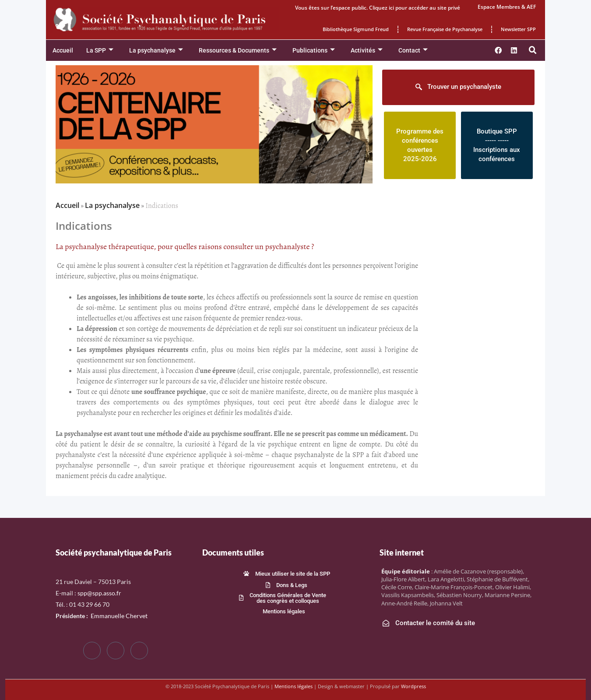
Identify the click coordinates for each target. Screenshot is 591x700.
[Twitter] (116, 651)
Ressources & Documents (238, 51)
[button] (533, 50)
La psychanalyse (156, 51)
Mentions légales (294, 686)
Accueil (63, 50)
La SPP (100, 51)
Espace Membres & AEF (507, 7)
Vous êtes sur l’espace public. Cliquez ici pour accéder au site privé (378, 8)
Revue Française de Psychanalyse (445, 29)
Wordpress (413, 686)
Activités (367, 51)
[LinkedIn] (139, 651)
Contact (413, 51)
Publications (314, 51)
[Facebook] (92, 651)
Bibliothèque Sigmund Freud (356, 29)
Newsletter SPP (518, 29)
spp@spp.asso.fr (99, 593)
